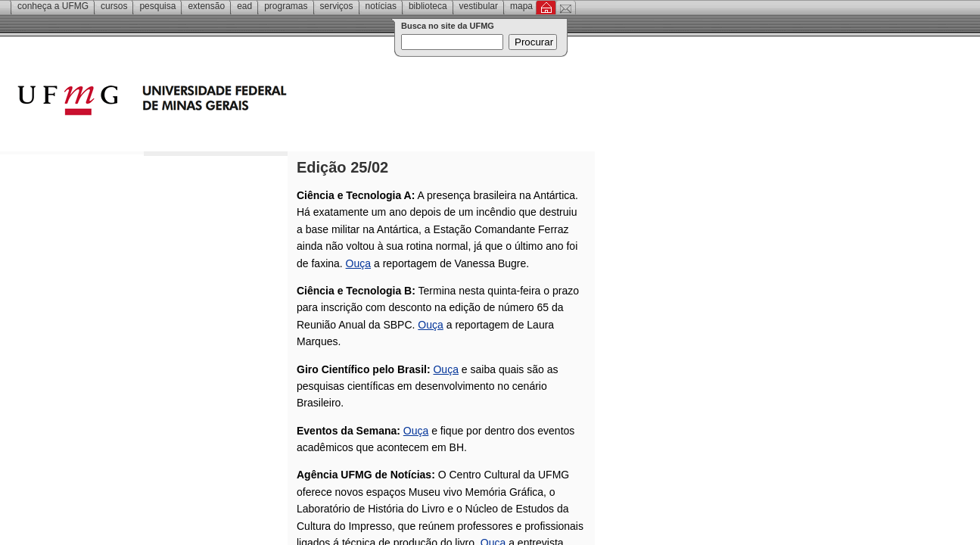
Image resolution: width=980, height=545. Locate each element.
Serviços (337, 6)
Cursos (114, 6)
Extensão (206, 6)
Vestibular (479, 6)
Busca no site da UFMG (448, 26)
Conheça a (53, 6)
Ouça (358, 263)
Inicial (546, 8)
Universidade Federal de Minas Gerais (238, 102)
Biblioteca (428, 6)
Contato (566, 8)
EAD (244, 6)
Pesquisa (157, 6)
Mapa (521, 6)
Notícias (381, 6)
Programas (286, 6)
